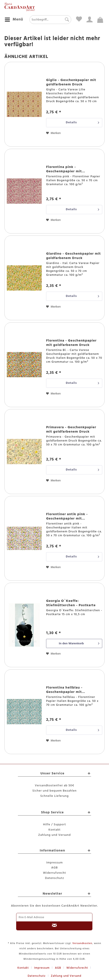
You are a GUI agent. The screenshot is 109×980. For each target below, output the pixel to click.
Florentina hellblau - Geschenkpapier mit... (66, 690)
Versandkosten (82, 943)
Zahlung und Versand (54, 835)
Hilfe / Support (54, 825)
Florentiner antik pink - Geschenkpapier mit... (67, 516)
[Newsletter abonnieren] (54, 926)
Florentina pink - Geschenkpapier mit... (66, 169)
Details (83, 122)
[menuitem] (14, 20)
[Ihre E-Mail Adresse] (54, 917)
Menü (14, 19)
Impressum (55, 863)
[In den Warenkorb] (74, 643)
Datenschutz (54, 878)
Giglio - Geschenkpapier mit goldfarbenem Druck (71, 82)
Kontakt (54, 830)
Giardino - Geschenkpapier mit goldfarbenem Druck (73, 256)
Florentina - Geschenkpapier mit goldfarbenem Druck (71, 343)
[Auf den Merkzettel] (53, 133)
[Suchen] (66, 20)
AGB (55, 868)
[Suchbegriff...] (50, 20)
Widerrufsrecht (55, 873)
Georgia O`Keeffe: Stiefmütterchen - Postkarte (71, 603)
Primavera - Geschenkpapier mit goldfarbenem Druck (71, 430)
